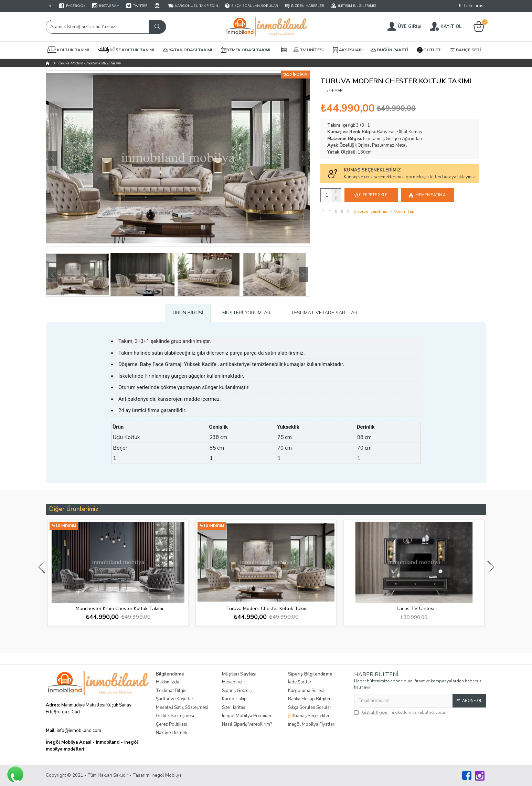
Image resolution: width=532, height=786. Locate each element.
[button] (52, 158)
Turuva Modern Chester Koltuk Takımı (267, 609)
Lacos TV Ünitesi (416, 609)
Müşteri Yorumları (247, 313)
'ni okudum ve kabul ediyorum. (401, 712)
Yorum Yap (404, 211)
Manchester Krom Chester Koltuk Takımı (119, 609)
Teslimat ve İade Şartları (325, 313)
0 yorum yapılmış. (371, 211)
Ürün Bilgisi (188, 313)
